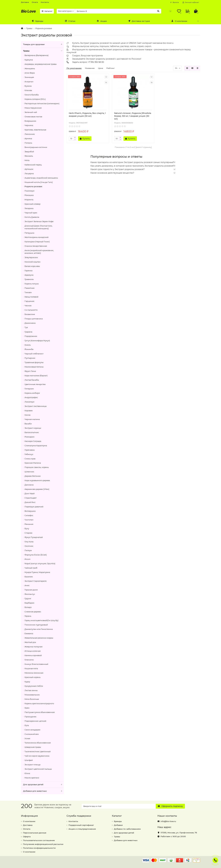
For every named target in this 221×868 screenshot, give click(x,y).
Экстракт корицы (33, 428)
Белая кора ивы (32, 266)
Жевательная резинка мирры (39, 638)
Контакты (45, 2)
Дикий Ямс (30, 502)
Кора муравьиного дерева (37, 480)
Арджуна (29, 275)
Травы (29, 28)
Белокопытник (32, 432)
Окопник (29, 546)
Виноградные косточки (36, 147)
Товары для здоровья (43, 44)
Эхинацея (29, 77)
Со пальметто (31, 310)
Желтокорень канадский (37, 237)
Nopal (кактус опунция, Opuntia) (40, 563)
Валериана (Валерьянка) (37, 55)
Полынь (28, 143)
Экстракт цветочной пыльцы (38, 769)
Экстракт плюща (32, 765)
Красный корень (32, 677)
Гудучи (28, 598)
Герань (28, 616)
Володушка (30, 511)
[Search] (118, 11)
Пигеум (28, 550)
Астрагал (29, 82)
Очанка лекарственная (36, 246)
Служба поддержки (79, 816)
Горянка (28, 271)
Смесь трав (30, 459)
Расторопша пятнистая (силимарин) (42, 103)
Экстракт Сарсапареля (36, 581)
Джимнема (30, 323)
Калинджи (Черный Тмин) (37, 242)
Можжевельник (32, 695)
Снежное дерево (33, 612)
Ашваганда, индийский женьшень (41, 178)
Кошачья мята (31, 668)
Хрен (27, 708)
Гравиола (29, 279)
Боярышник (30, 121)
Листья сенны (31, 690)
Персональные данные (35, 833)
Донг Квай (30, 493)
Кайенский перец (33, 165)
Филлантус (30, 594)
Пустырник (30, 358)
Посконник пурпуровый (36, 625)
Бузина (28, 86)
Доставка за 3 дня (139, 21)
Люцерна (29, 173)
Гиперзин (29, 389)
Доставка (25, 2)
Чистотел (29, 520)
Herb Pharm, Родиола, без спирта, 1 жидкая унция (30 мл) (87, 115)
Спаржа (28, 533)
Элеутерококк (31, 257)
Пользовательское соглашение (39, 840)
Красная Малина (33, 463)
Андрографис (31, 397)
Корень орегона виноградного (39, 703)
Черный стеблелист (34, 354)
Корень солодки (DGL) (35, 99)
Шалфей (29, 760)
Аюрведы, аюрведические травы (41, 64)
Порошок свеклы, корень (37, 467)
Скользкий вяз (32, 734)
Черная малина (32, 419)
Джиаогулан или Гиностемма (39, 629)
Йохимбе (29, 349)
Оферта (27, 837)
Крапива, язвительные (35, 130)
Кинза (27, 415)
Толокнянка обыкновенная (38, 743)
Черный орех (31, 213)
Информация (29, 816)
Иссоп (27, 559)
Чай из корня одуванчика (37, 756)
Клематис (29, 660)
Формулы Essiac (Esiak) (36, 555)
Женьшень (30, 68)
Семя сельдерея (32, 730)
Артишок (29, 169)
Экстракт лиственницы (36, 406)
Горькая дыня (31, 590)
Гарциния (29, 301)
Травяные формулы (34, 362)
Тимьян (28, 292)
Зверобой (29, 152)
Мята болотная (32, 699)
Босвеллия (30, 314)
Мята (27, 160)
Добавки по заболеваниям (127, 829)
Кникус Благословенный (36, 664)
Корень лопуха (32, 284)
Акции (102, 21)
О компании (179, 21)
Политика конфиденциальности (39, 848)
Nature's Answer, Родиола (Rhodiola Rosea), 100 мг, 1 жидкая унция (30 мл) (133, 116)
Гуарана (28, 332)
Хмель (28, 345)
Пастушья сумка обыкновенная (40, 712)
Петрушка (29, 233)
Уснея (27, 738)
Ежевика (29, 633)
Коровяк (29, 411)
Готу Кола (29, 542)
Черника (29, 125)
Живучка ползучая (33, 647)
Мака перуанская (33, 108)
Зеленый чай (31, 112)
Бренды (38, 21)
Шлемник (29, 472)
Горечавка (30, 450)
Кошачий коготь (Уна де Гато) (39, 182)
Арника (28, 138)
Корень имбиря (32, 393)
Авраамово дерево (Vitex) (37, 489)
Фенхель (29, 156)
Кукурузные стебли (34, 686)
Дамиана (29, 485)
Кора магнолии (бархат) (36, 376)
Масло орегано (32, 778)
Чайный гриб (31, 568)
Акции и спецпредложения (82, 829)
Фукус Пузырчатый (34, 537)
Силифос (29, 515)
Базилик (29, 577)
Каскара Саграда (33, 441)
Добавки (118, 825)
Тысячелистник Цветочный (38, 751)
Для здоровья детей (43, 785)
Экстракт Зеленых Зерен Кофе (39, 221)
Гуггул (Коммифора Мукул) (37, 341)
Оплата (35, 2)
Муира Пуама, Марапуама (37, 572)
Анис (27, 585)
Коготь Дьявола (32, 217)
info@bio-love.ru (168, 821)
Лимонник (30, 134)
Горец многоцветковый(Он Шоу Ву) (41, 620)
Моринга (29, 200)
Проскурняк (30, 717)
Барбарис (29, 603)
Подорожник (31, 336)
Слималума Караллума (36, 446)
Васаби (28, 424)
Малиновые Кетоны (34, 367)
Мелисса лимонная (34, 673)
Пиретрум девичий (34, 507)
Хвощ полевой (31, 297)
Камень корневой (33, 655)
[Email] (119, 806)
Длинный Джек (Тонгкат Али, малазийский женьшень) (38, 227)
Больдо (28, 607)
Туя (26, 327)
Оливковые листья (33, 117)
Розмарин (29, 437)
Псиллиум (29, 191)
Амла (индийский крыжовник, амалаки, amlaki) (39, 252)
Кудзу (27, 682)
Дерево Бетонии (33, 476)
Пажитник (30, 288)
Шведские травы (33, 747)
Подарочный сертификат (81, 825)
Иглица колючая (33, 651)
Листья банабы (32, 380)
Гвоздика (29, 208)
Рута (27, 725)
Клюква (28, 90)
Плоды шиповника (34, 319)
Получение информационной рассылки (43, 844)
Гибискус (29, 454)
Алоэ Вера (30, 73)
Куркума (29, 60)
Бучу (27, 528)
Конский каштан (32, 262)
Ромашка (29, 195)
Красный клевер (32, 204)
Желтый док (30, 642)
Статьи (70, 21)
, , (179, 833)
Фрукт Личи (30, 371)
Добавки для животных (43, 791)
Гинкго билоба (32, 95)
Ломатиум (29, 402)
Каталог (47, 11)
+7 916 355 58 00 (96, 62)
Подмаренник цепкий (35, 721)
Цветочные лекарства (35, 384)
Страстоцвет (31, 498)
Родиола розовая (44, 28)
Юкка (27, 773)
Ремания (29, 524)
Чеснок (28, 306)
